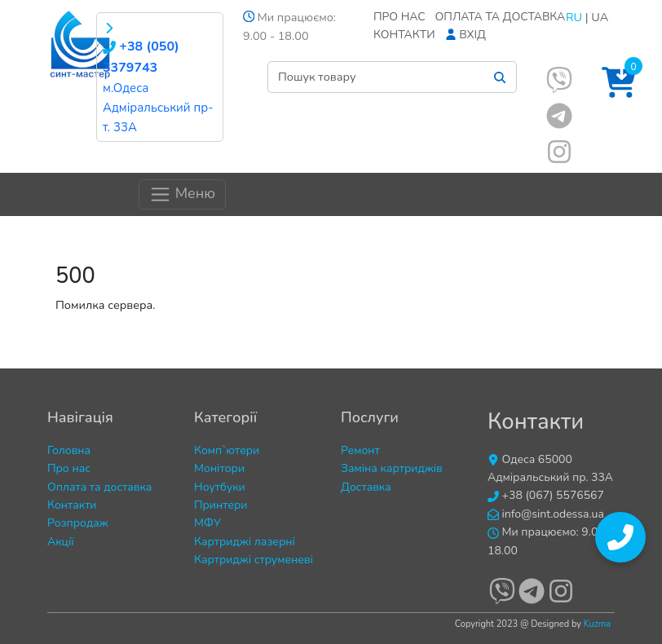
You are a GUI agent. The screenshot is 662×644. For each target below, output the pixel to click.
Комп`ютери (227, 450)
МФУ (207, 523)
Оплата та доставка (501, 17)
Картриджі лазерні (245, 542)
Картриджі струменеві (254, 560)
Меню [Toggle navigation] (182, 194)
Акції (61, 542)
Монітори (219, 468)
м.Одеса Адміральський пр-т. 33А (158, 108)
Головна (69, 450)
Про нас (399, 17)
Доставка (366, 487)
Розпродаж (78, 523)
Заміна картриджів (392, 468)
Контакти (404, 35)
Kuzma (597, 624)
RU (574, 17)
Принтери (221, 505)
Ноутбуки (220, 487)
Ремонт (360, 450)
